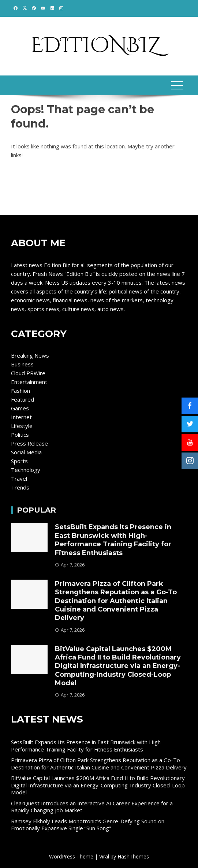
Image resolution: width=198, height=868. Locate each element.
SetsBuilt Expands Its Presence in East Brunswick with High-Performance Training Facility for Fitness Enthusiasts (113, 540)
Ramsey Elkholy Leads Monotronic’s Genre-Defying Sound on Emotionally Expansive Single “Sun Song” (88, 825)
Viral (104, 856)
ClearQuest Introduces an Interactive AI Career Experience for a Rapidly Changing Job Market (92, 807)
